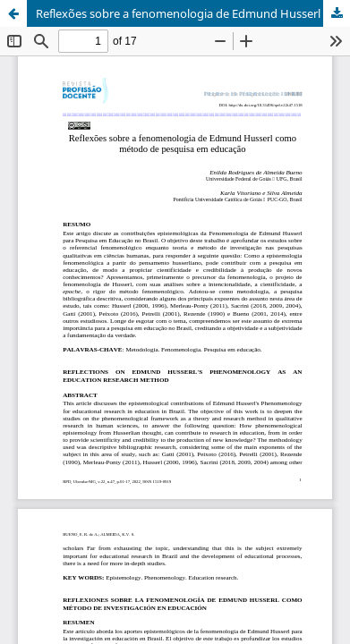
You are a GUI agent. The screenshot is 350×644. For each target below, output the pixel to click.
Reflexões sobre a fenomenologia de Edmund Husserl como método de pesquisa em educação (193, 13)
